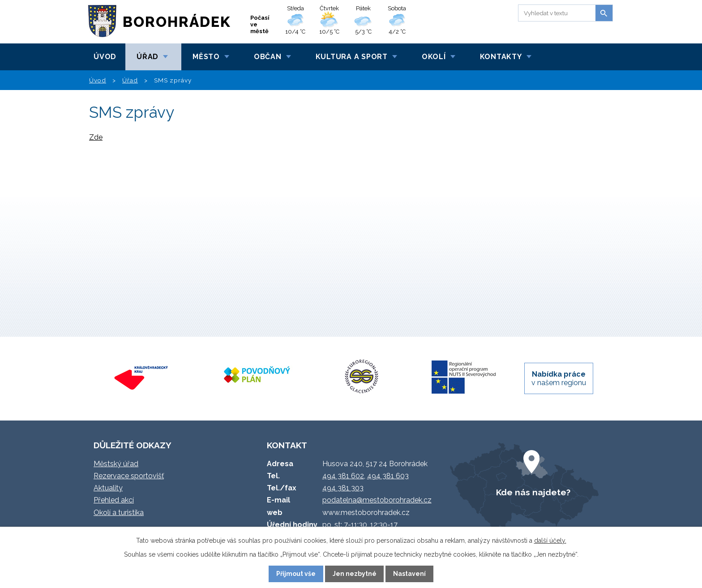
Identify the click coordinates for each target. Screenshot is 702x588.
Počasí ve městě (260, 24)
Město (206, 57)
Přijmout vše (296, 574)
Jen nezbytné (355, 574)
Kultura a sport (352, 57)
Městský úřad (116, 464)
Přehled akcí (114, 500)
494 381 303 (343, 488)
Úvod (105, 57)
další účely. (550, 541)
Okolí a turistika (119, 513)
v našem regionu (559, 378)
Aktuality (108, 488)
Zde (96, 137)
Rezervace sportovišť (129, 476)
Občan (268, 57)
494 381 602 (343, 476)
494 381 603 (388, 476)
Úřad (148, 57)
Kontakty (501, 57)
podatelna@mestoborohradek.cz (377, 500)
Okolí (434, 57)
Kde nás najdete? (533, 492)
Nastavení (409, 574)
